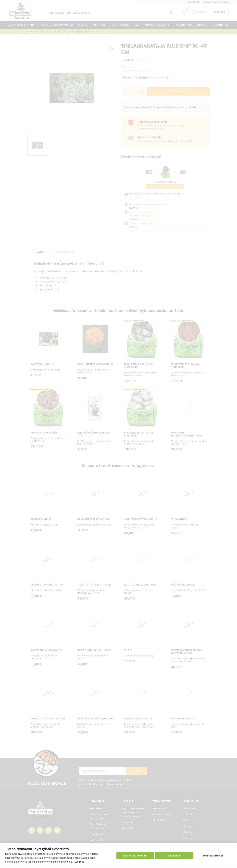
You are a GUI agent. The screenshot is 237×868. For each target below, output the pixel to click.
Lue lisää (79, 862)
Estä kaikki (174, 855)
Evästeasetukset (213, 855)
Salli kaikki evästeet (135, 855)
